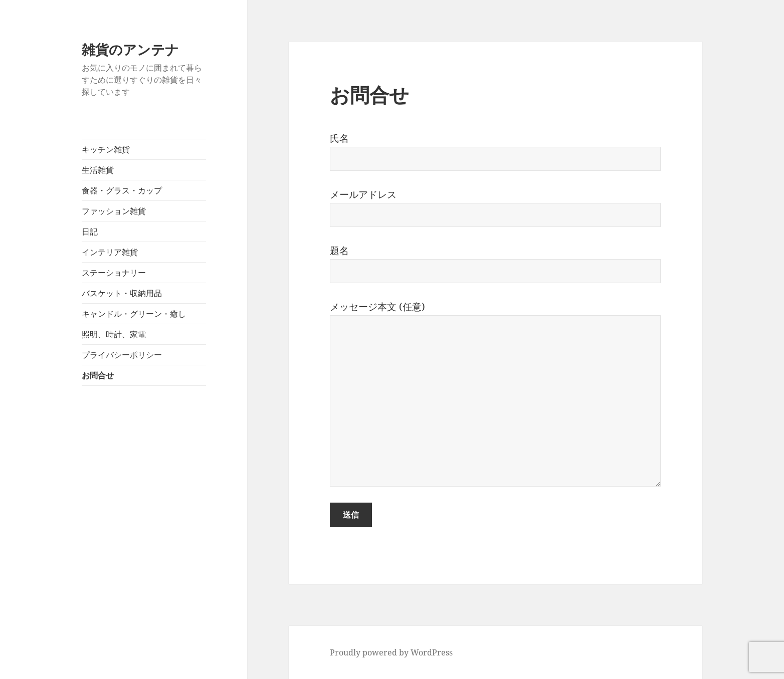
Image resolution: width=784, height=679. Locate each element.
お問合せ (98, 375)
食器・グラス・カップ (122, 190)
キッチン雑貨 (106, 149)
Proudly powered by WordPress (391, 652)
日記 (90, 232)
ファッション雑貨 (114, 211)
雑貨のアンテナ (130, 49)
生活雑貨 (98, 170)
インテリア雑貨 (110, 252)
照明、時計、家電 (114, 334)
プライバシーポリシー (122, 355)
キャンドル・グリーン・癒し (134, 314)
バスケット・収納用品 (122, 293)
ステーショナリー (114, 273)
